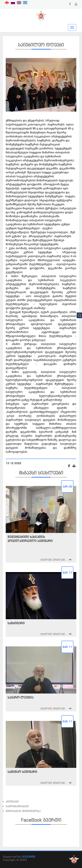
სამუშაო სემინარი (22, 772)
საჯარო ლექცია (21, 697)
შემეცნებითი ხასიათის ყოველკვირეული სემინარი (30, 539)
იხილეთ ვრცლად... (54, 560)
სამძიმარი (16, 623)
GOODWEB (28, 857)
